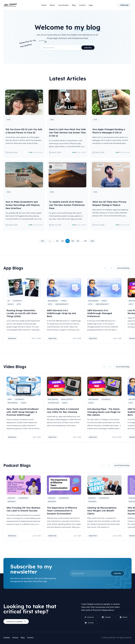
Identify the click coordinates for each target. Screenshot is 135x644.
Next (92, 241)
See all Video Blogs (123, 367)
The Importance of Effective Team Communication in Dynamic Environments (62, 511)
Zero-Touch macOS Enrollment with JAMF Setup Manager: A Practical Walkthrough (23, 412)
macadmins (53, 301)
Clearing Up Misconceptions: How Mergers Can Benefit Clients (102, 511)
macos (11, 304)
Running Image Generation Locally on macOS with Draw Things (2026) (22, 313)
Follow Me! (124, 5)
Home (44, 5)
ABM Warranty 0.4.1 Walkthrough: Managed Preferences (100, 313)
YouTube (89, 623)
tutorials (17, 301)
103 (78, 241)
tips (9, 120)
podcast (11, 498)
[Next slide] (111, 268)
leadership (23, 498)
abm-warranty (62, 304)
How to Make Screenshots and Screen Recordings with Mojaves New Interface (23, 205)
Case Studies (63, 5)
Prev (43, 241)
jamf (10, 399)
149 (85, 241)
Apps (91, 5)
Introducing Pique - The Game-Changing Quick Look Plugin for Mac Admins (104, 412)
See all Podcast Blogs (122, 465)
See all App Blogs (123, 268)
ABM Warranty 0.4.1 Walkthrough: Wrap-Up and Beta (61, 313)
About (52, 5)
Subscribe (88, 48)
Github (123, 617)
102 (73, 241)
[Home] (10, 5)
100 (62, 241)
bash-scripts (67, 399)
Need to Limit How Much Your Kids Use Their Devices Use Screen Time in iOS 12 (67, 133)
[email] (68, 48)
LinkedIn (106, 617)
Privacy (15, 638)
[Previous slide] (105, 268)
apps (19, 304)
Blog (74, 5)
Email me (89, 617)
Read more (12, 338)
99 (57, 241)
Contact (82, 5)
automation (54, 403)
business (12, 501)
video (64, 301)
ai (9, 301)
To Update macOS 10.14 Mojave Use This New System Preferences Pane (67, 205)
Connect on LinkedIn (16, 622)
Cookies (7, 638)
